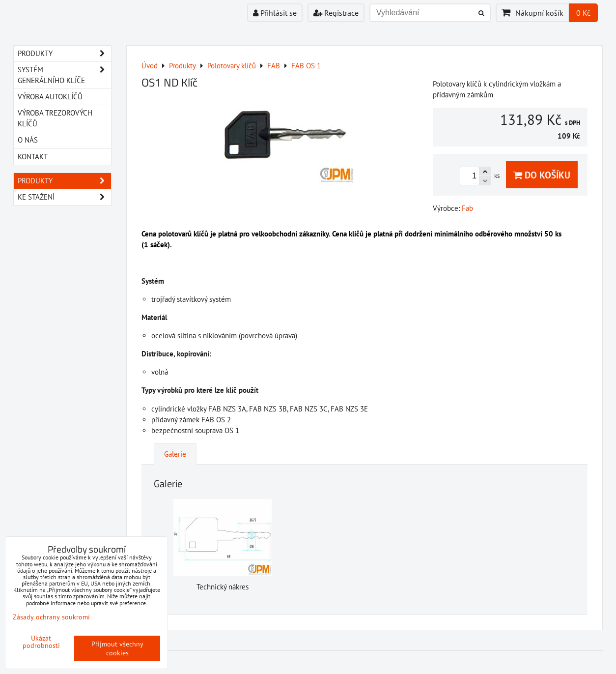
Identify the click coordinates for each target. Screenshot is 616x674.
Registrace (336, 13)
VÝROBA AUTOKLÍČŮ (50, 97)
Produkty (64, 181)
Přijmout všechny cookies (117, 648)
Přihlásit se (275, 13)
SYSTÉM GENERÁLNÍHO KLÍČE (64, 75)
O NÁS (28, 140)
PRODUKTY (64, 54)
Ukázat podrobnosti (41, 642)
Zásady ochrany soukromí (51, 617)
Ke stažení (64, 197)
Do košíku (542, 175)
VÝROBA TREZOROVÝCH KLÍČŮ (55, 118)
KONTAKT (33, 157)
